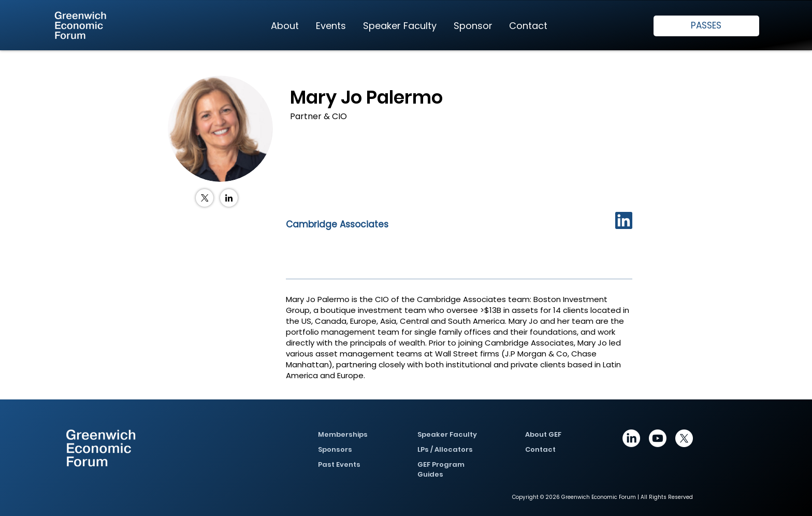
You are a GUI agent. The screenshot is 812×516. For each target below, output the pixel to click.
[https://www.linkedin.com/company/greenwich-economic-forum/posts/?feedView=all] (631, 438)
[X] (684, 438)
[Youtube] (658, 438)
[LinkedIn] (229, 198)
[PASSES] (706, 26)
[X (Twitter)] (205, 198)
